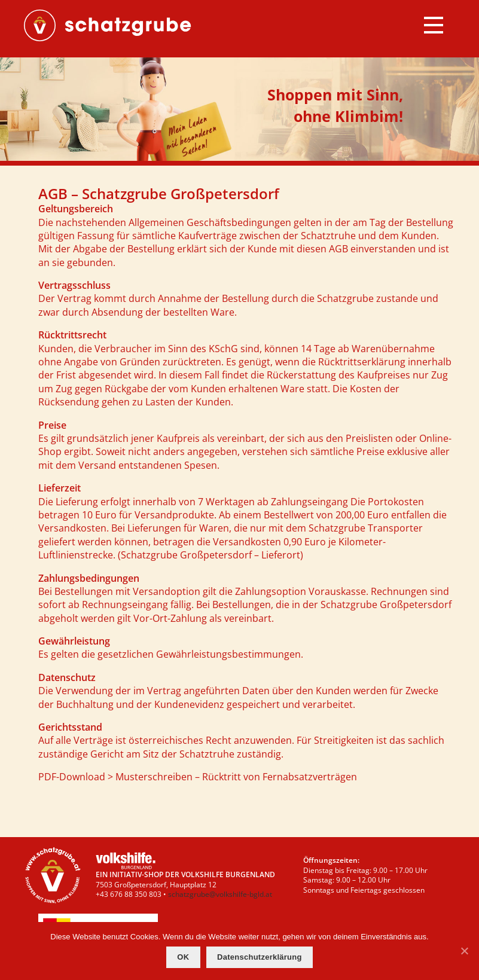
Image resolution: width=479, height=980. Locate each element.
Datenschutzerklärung (260, 957)
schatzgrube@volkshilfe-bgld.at (220, 894)
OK (183, 957)
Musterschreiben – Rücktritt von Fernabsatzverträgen (236, 777)
